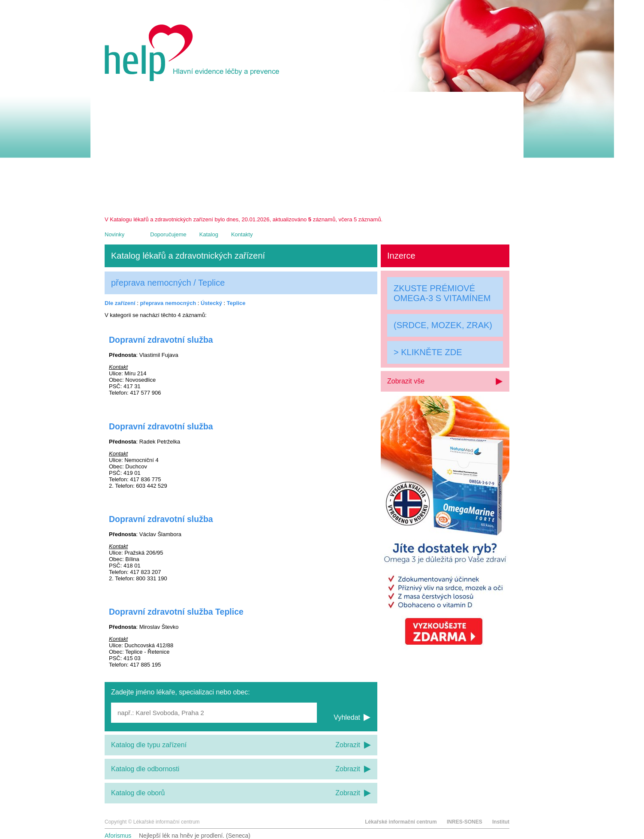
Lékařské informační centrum (401, 822)
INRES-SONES (465, 822)
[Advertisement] (307, 152)
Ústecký (211, 303)
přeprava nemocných (168, 303)
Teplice (236, 303)
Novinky (114, 234)
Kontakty (242, 234)
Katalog (209, 234)
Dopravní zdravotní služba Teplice (176, 612)
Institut (501, 822)
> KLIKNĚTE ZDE (428, 352)
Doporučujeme (168, 234)
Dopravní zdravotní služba (161, 340)
